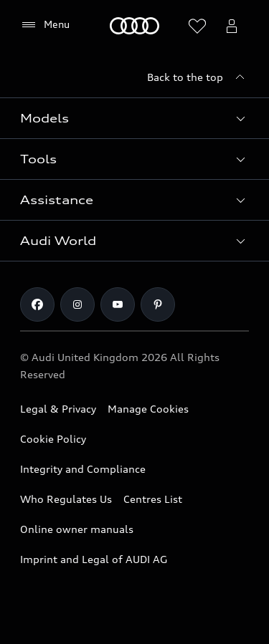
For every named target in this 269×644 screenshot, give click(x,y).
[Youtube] (118, 304)
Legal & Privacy (58, 409)
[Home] (134, 26)
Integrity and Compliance (83, 469)
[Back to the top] (198, 77)
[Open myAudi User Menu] (232, 26)
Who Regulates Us (66, 499)
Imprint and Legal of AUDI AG (94, 559)
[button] (134, 118)
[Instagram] (77, 304)
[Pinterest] (158, 304)
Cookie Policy (53, 439)
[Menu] (45, 25)
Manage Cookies (148, 409)
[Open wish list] (197, 26)
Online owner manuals (77, 529)
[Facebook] (37, 304)
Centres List (153, 499)
